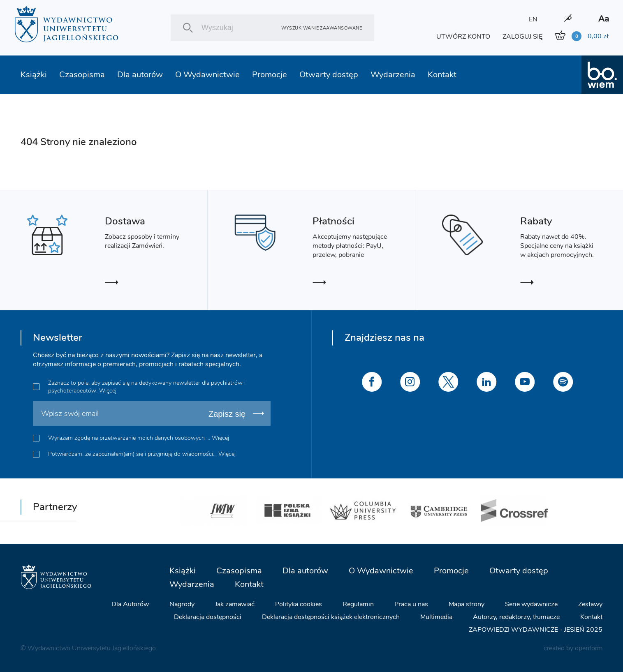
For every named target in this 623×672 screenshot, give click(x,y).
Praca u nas (411, 604)
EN (533, 19)
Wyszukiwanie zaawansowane (322, 28)
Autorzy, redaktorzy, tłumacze (516, 617)
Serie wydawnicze (531, 604)
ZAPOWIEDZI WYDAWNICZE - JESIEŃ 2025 (536, 630)
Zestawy (590, 604)
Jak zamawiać (235, 604)
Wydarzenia (393, 75)
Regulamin (358, 604)
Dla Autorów (130, 604)
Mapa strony (467, 604)
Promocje (270, 75)
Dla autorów (140, 75)
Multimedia (436, 617)
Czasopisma (82, 75)
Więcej (108, 391)
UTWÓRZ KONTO (463, 37)
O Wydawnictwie (207, 75)
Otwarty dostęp (329, 75)
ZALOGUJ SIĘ (522, 37)
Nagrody (182, 604)
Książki (34, 75)
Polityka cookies (299, 604)
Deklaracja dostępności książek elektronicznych (331, 617)
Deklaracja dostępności (208, 617)
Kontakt (442, 75)
